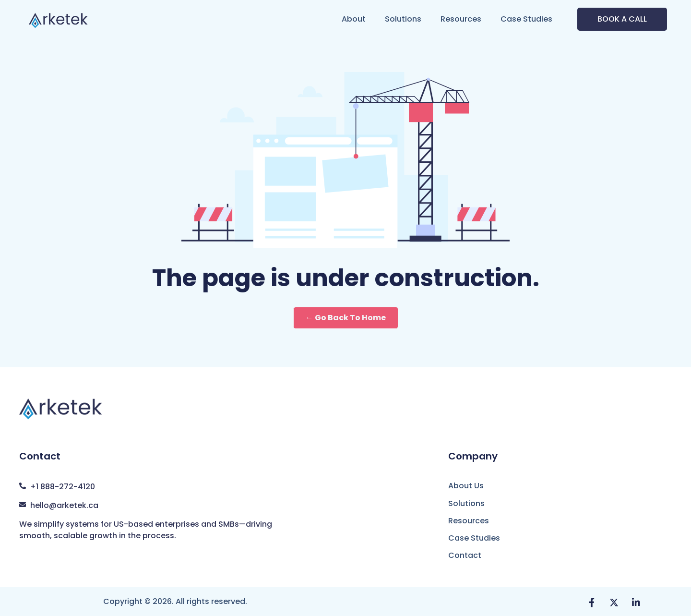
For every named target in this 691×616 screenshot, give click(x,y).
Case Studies (526, 19)
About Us (466, 486)
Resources (461, 19)
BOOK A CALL (622, 19)
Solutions (403, 19)
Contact (465, 555)
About (354, 19)
